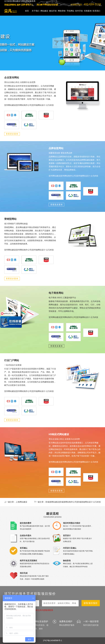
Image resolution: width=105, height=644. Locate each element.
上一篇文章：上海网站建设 (16, 502)
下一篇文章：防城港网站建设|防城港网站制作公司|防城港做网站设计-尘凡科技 (67, 502)
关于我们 (36, 11)
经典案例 (88, 11)
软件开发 (79, 11)
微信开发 (53, 11)
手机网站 (70, 11)
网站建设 (44, 11)
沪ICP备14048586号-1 (52, 640)
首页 (27, 11)
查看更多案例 (12, 134)
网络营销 (62, 11)
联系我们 (96, 11)
